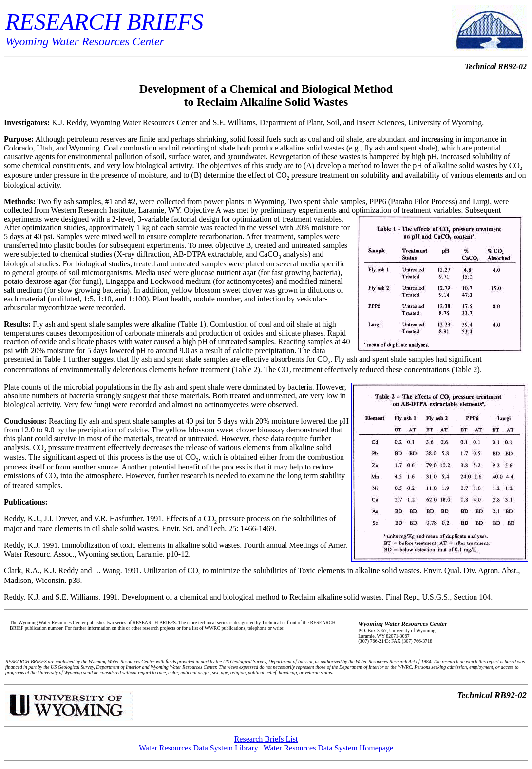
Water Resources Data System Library (199, 748)
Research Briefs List (266, 739)
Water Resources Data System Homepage (328, 748)
